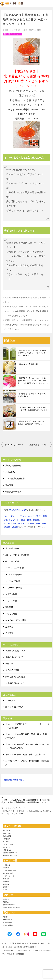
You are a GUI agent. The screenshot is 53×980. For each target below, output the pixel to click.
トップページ (7, 831)
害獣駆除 (9, 607)
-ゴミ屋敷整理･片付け (10, 870)
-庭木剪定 (6, 887)
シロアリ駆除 (11, 594)
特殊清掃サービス (13, 492)
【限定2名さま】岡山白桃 (28, 364)
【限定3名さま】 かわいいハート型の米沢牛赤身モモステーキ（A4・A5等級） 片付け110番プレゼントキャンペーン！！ (33, 382)
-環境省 (5, 917)
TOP (26, 801)
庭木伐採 (9, 627)
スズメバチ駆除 (15, 575)
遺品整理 (9, 485)
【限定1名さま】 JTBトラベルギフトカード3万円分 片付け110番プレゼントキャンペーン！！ (40, 445)
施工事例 (6, 842)
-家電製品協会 (7, 922)
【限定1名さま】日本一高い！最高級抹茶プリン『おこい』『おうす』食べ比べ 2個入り (33, 353)
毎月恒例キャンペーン (13, 34)
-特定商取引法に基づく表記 (12, 908)
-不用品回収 (7, 865)
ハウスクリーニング (17, 510)
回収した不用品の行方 (15, 677)
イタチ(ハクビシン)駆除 (16, 620)
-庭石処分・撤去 (8, 873)
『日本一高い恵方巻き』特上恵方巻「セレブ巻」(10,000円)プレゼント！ (32, 409)
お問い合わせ (7, 850)
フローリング (10, 516)
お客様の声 (6, 839)
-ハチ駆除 (6, 881)
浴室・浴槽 (26, 520)
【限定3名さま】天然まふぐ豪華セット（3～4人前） (32, 395)
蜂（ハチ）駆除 (12, 561)
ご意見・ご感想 (8, 844)
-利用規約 (6, 902)
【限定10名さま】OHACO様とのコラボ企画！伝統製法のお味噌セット (32, 423)
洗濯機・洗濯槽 (11, 527)
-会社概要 (6, 899)
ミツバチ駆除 (14, 581)
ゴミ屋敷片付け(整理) (15, 478)
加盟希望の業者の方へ (14, 780)
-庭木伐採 (6, 884)
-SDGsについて (8, 920)
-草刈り (5, 890)
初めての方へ (7, 833)
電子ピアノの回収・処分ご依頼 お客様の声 (25, 754)
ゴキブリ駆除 (11, 601)
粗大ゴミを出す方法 (14, 707)
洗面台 (36, 520)
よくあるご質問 (12, 670)
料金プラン (10, 664)
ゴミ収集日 (10, 700)
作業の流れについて (14, 657)
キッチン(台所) (35, 516)
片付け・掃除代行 (13, 465)
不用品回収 (10, 472)
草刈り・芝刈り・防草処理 (17, 555)
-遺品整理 (6, 868)
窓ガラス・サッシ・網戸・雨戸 (32, 523)
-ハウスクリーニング (9, 876)
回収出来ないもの (16, 683)
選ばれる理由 (7, 836)
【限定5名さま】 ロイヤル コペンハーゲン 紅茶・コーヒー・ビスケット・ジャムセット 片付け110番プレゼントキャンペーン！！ (15, 445)
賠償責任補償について (10, 853)
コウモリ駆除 (11, 614)
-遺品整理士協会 (8, 925)
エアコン (22, 516)
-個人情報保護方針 (9, 905)
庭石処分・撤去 (12, 548)
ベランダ (12, 523)
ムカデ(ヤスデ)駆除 (14, 588)
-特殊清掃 (6, 879)
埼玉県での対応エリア (15, 651)
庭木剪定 (9, 633)
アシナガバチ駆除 (16, 568)
